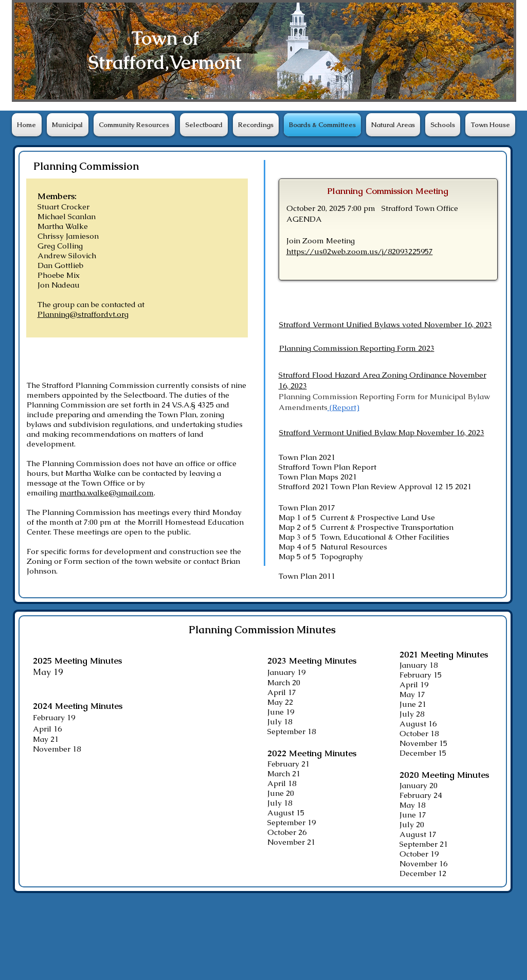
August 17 (418, 834)
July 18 (280, 721)
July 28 (412, 714)
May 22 (280, 702)
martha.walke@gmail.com (107, 493)
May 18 (412, 805)
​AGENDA (304, 219)
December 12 (423, 873)
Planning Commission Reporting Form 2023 (357, 348)
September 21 (424, 844)
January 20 (419, 785)
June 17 (413, 815)
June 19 (281, 712)
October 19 (419, 854)
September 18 (292, 731)
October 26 (287, 832)
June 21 (413, 704)
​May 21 (46, 739)
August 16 (418, 724)
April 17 (282, 692)
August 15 (286, 813)
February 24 (421, 795)
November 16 (423, 863)
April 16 (47, 729)
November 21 (291, 842)
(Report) (344, 407)
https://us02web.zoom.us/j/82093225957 (360, 251)
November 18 (57, 749)
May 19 (48, 672)
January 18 (419, 665)
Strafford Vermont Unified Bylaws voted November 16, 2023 (386, 324)
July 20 (412, 824)
